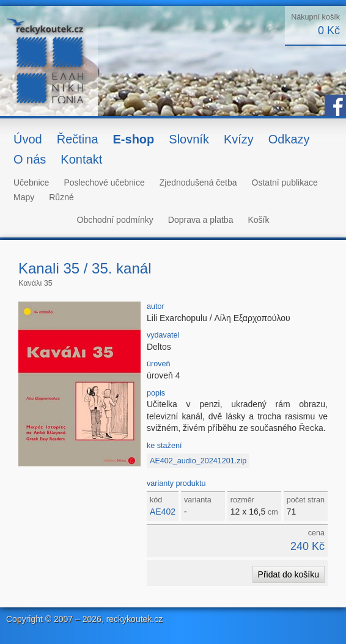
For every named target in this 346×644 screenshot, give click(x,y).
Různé (61, 197)
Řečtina (78, 139)
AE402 (163, 512)
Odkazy (289, 139)
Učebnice (31, 183)
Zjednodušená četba (198, 183)
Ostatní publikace (285, 183)
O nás (30, 159)
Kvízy (239, 139)
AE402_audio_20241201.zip (198, 461)
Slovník (189, 139)
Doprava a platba (201, 220)
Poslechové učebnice (104, 183)
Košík (258, 220)
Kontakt (81, 159)
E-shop (134, 139)
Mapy (24, 197)
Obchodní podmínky (115, 220)
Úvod (28, 139)
